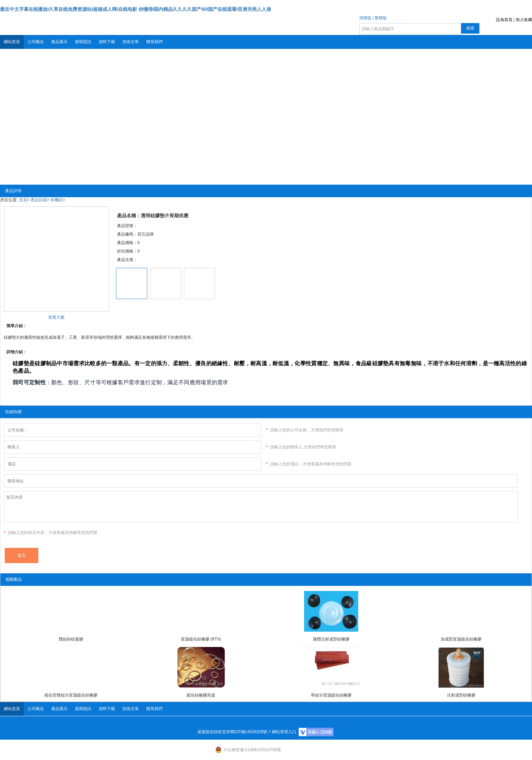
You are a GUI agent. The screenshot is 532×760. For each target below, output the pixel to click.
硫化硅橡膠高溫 (201, 695)
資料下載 (107, 42)
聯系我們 (154, 42)
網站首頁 (12, 42)
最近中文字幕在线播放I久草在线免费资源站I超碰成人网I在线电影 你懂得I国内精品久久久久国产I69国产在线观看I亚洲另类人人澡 (136, 9)
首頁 (23, 200)
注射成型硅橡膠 (461, 695)
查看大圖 (56, 317)
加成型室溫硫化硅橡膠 (461, 639)
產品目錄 (39, 200)
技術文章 (131, 42)
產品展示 (59, 42)
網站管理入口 (284, 732)
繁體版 (381, 18)
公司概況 (36, 42)
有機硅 (56, 200)
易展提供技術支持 (214, 732)
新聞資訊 (83, 42)
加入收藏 (524, 20)
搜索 (470, 28)
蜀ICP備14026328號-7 (250, 732)
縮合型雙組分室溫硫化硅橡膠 (71, 695)
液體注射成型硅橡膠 (331, 639)
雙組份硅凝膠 (71, 639)
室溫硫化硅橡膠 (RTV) (201, 639)
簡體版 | (366, 18)
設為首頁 (504, 20)
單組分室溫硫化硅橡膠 (331, 695)
